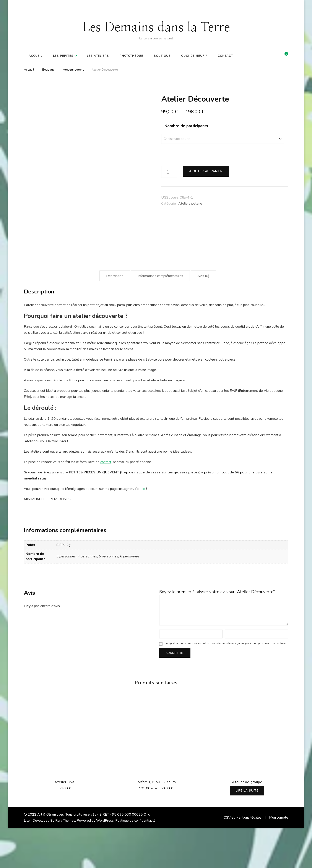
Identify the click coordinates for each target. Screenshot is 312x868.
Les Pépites (63, 56)
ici (144, 529)
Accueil (36, 56)
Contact (225, 56)
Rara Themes (65, 861)
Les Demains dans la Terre (156, 28)
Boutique (162, 56)
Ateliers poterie (190, 204)
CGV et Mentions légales (243, 858)
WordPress (105, 861)
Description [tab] (115, 316)
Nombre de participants (186, 126)
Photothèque (131, 56)
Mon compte (279, 858)
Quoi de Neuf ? (194, 56)
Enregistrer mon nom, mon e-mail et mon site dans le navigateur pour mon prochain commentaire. (226, 683)
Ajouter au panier (206, 171)
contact (106, 502)
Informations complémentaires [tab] (160, 316)
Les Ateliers (98, 56)
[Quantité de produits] (169, 172)
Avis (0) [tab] (203, 316)
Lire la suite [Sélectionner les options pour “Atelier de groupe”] (247, 831)
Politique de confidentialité (135, 861)
